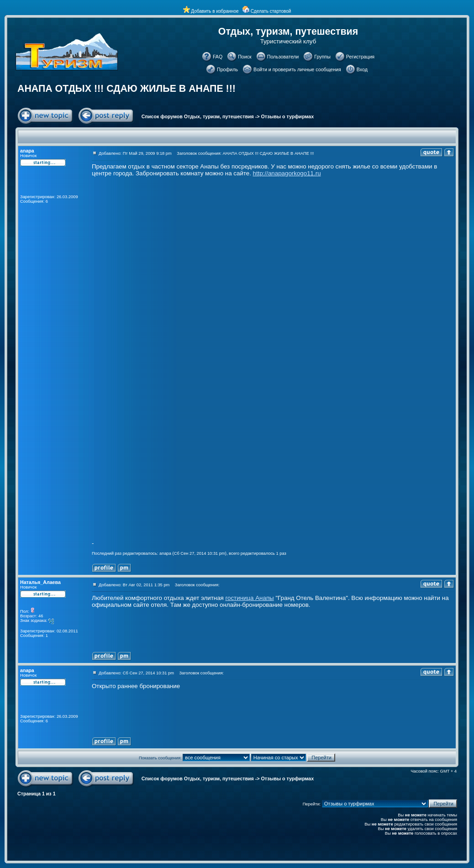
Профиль (227, 69)
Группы (322, 57)
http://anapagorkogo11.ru (287, 173)
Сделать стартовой (271, 11)
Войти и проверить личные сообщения (297, 69)
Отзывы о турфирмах (288, 116)
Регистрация (360, 57)
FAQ (218, 57)
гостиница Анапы (249, 598)
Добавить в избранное (215, 11)
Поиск (245, 57)
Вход (362, 69)
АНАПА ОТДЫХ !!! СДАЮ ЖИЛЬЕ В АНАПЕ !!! (126, 89)
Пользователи (283, 57)
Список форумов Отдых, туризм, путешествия (198, 116)
